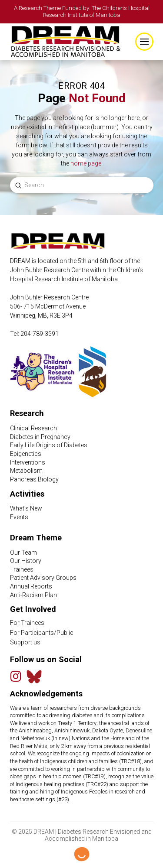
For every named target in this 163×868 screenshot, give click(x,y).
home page (86, 163)
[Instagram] (16, 676)
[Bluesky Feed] (34, 677)
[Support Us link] (82, 642)
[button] (144, 42)
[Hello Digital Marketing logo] (82, 854)
